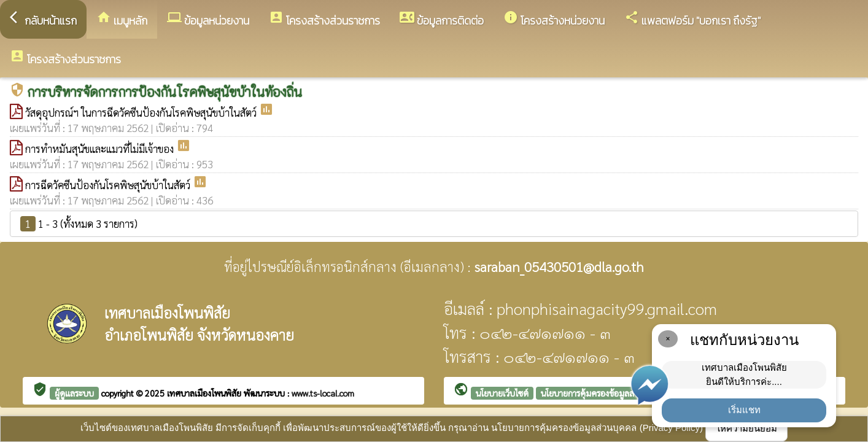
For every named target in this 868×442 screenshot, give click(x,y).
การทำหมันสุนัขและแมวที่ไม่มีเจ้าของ (101, 149)
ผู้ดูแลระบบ (74, 393)
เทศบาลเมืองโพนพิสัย (205, 393)
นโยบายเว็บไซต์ (502, 393)
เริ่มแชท (744, 410)
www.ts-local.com (323, 393)
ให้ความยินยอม (746, 428)
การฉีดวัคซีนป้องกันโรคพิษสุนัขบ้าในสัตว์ (109, 185)
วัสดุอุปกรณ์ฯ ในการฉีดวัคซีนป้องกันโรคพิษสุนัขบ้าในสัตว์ (142, 112)
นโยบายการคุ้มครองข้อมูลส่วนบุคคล (603, 393)
